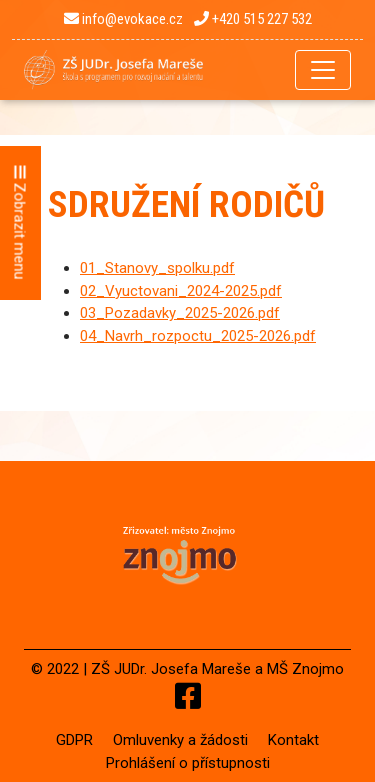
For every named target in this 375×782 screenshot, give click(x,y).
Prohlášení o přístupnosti (188, 763)
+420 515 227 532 (253, 19)
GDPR (74, 740)
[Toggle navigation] (323, 70)
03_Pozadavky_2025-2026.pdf (180, 313)
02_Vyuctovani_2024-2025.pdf (181, 291)
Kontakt (293, 740)
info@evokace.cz (123, 19)
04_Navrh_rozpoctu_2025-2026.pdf (198, 336)
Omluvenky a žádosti (180, 740)
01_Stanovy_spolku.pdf (157, 268)
